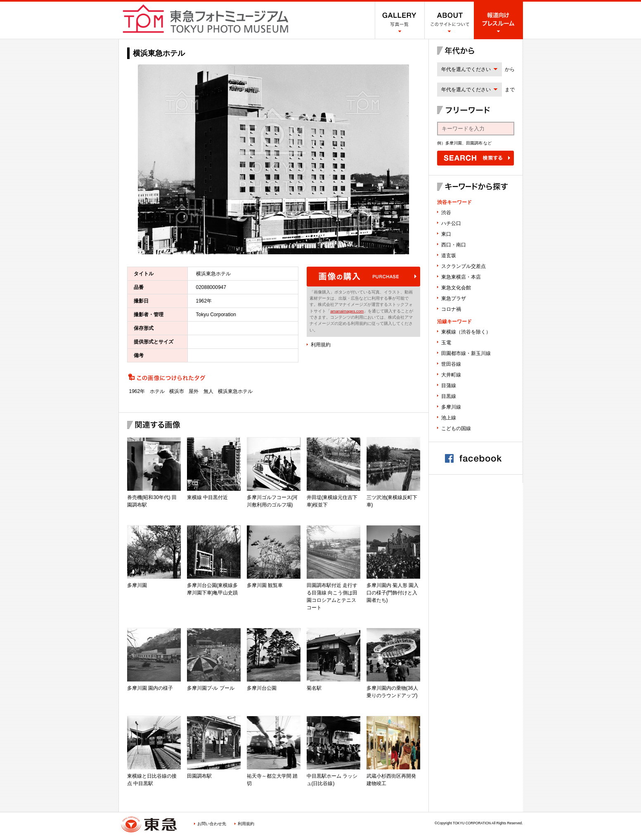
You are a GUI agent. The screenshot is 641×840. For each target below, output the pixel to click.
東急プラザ (454, 298)
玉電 (446, 343)
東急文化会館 (456, 288)
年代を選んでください (466, 69)
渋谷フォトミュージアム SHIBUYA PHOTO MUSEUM (206, 19)
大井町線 (451, 375)
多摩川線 (451, 407)
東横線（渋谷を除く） (466, 332)
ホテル (157, 391)
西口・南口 (454, 245)
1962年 (137, 391)
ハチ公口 (451, 223)
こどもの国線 (456, 428)
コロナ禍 (451, 309)
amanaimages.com (347, 311)
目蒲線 (449, 386)
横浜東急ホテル (235, 391)
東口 (446, 234)
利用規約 (321, 345)
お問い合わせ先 (212, 824)
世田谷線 (451, 364)
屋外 (194, 391)
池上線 (449, 418)
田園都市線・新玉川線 (466, 353)
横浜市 (177, 391)
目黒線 (449, 396)
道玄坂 (449, 256)
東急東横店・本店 (461, 277)
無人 (208, 391)
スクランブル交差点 (464, 266)
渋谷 (446, 213)
